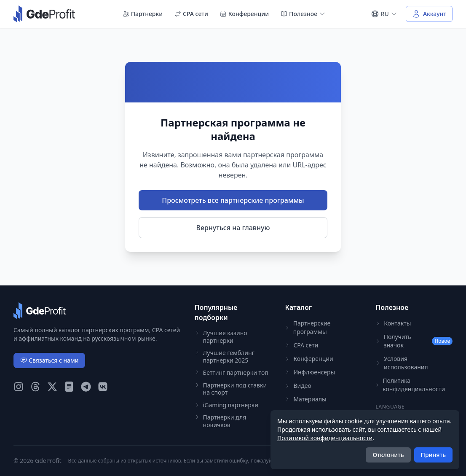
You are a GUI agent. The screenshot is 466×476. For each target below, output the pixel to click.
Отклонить (388, 455)
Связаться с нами (49, 360)
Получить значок (414, 341)
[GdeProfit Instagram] (19, 387)
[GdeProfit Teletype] (69, 387)
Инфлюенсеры (310, 372)
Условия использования (402, 363)
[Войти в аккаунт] (429, 14)
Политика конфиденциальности (410, 385)
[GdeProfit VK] (103, 387)
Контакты (393, 323)
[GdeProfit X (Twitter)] (52, 387)
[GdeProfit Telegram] (86, 387)
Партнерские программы (308, 327)
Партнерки (143, 14)
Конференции (244, 14)
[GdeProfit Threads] (35, 387)
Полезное (303, 14)
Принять (433, 455)
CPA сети (191, 14)
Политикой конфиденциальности (325, 438)
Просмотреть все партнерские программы (233, 200)
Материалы (305, 399)
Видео (298, 386)
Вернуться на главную (233, 228)
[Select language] (384, 14)
